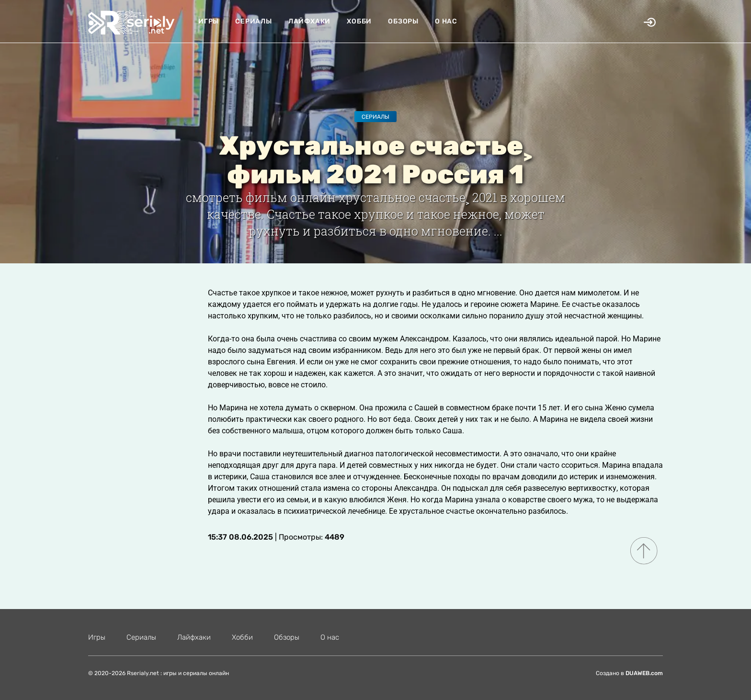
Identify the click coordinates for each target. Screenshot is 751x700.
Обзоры (403, 21)
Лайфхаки (309, 21)
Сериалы (254, 21)
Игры (209, 21)
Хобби (359, 21)
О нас (446, 21)
